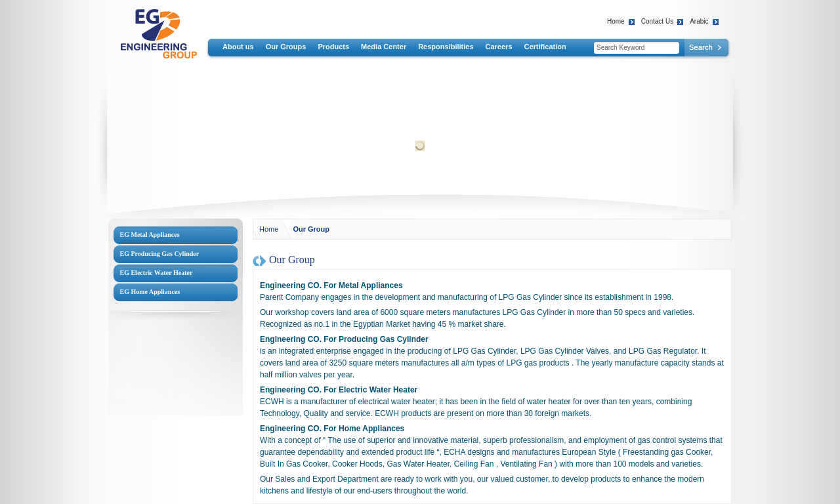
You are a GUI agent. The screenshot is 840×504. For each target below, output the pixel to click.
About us (238, 47)
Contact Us (657, 21)
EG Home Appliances (150, 292)
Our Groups (286, 47)
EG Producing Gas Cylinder (160, 254)
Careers (499, 47)
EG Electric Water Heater (157, 273)
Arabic (699, 21)
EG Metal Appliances (150, 235)
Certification (545, 47)
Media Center (384, 47)
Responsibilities (446, 47)
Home (616, 21)
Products (333, 47)
